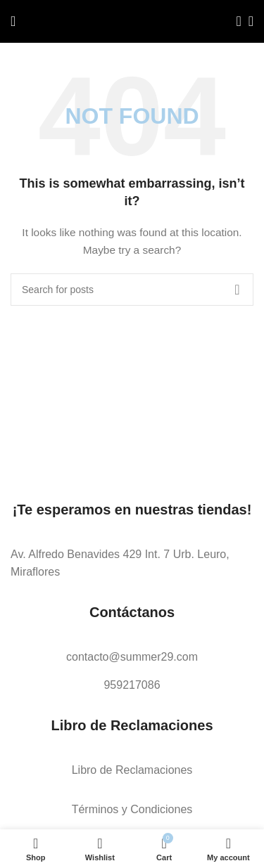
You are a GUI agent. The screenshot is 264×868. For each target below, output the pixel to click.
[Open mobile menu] (13, 21)
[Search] (234, 21)
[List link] (132, 563)
